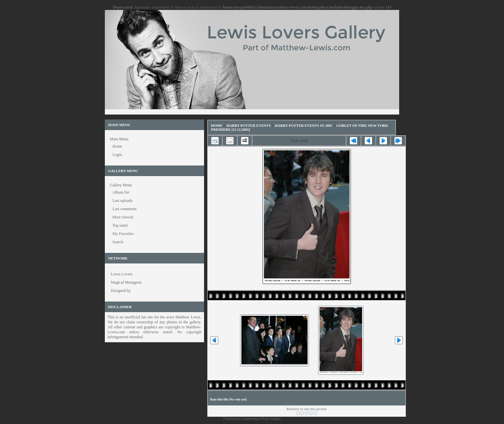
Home (217, 125)
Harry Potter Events (249, 125)
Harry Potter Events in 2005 (304, 125)
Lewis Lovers (122, 274)
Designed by (121, 291)
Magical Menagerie (126, 282)
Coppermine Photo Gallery (261, 419)
